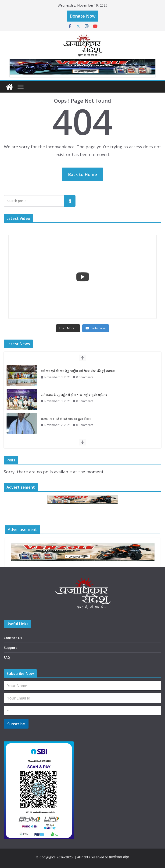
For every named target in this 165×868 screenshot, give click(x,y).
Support (10, 648)
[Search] (70, 201)
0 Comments (83, 377)
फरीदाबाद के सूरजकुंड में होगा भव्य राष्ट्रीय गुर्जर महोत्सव (74, 395)
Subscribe (16, 724)
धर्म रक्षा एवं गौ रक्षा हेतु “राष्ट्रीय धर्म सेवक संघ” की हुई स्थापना (78, 371)
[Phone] (82, 710)
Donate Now (83, 16)
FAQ (7, 657)
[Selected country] (7, 710)
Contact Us (13, 638)
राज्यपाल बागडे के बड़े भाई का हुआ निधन (66, 419)
